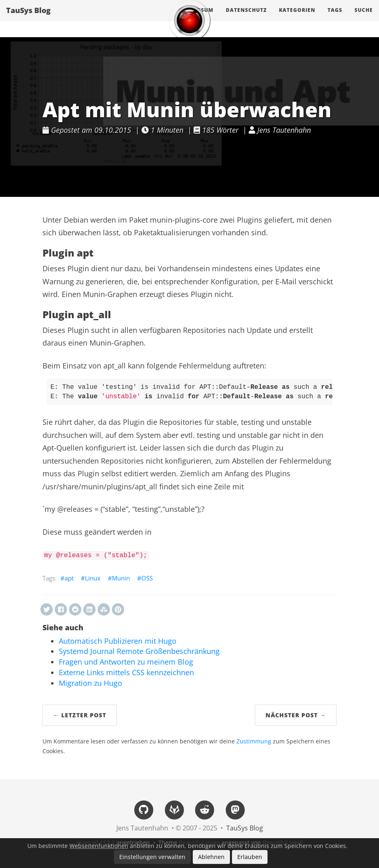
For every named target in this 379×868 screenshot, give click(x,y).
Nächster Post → (296, 715)
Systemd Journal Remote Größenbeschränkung (139, 651)
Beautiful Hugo (199, 842)
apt (69, 578)
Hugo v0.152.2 (96, 842)
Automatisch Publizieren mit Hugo (118, 641)
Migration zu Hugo (90, 683)
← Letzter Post (80, 715)
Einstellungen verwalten (152, 857)
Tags (335, 18)
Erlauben (250, 857)
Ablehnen (211, 857)
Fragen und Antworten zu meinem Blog (126, 662)
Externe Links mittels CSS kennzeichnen (126, 672)
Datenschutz (246, 18)
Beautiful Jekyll (283, 842)
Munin (121, 578)
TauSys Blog (28, 18)
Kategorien (297, 18)
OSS (147, 578)
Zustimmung (254, 741)
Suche (364, 18)
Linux (93, 578)
